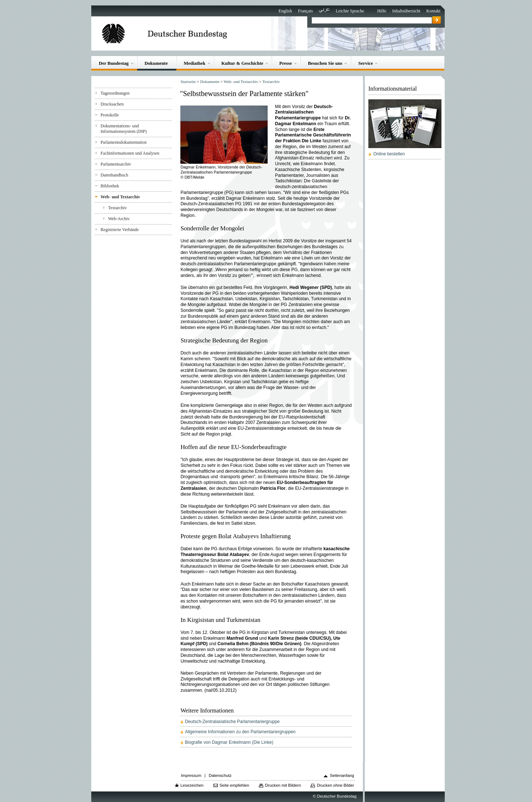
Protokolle (110, 115)
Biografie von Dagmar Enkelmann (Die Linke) (229, 742)
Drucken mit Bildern (283, 785)
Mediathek (195, 63)
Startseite (188, 82)
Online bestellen (389, 154)
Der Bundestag (114, 63)
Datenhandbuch (115, 175)
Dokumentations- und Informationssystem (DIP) (124, 129)
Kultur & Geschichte (242, 63)
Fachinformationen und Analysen (130, 153)
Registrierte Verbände (120, 230)
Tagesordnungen (115, 93)
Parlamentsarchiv (116, 164)
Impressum (191, 775)
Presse (286, 63)
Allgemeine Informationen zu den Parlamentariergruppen (240, 732)
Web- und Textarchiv (121, 197)
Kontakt (433, 11)
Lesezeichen (192, 785)
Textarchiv (117, 208)
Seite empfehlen (234, 785)
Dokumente (156, 63)
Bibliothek (110, 186)
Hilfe (382, 11)
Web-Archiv (119, 219)
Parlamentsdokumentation (124, 142)
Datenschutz (220, 775)
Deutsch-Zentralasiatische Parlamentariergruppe (232, 722)
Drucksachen (112, 104)
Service (365, 63)
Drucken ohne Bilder (335, 785)
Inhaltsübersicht (406, 11)
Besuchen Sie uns (325, 63)
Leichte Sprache (350, 11)
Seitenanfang (342, 775)
